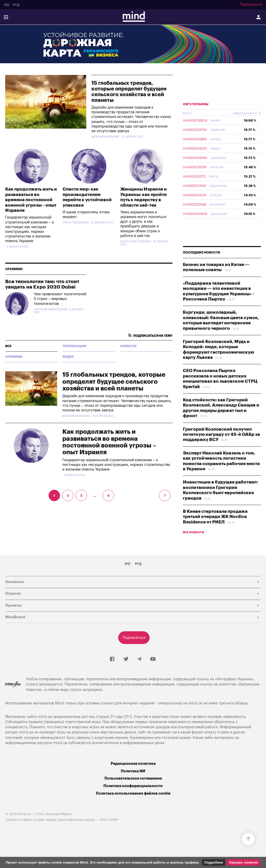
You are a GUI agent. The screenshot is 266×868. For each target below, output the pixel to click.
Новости (128, 346)
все (8, 346)
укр (7, 5)
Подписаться (251, 5)
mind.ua (195, 703)
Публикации (75, 346)
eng (16, 5)
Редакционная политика (133, 764)
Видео (68, 357)
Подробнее (214, 862)
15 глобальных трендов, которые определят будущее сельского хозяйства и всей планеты (129, 92)
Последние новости (202, 253)
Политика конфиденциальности (133, 786)
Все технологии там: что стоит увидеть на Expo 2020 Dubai (42, 284)
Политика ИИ (133, 771)
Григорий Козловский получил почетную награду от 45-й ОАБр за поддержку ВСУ (221, 435)
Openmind (14, 269)
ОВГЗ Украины (196, 104)
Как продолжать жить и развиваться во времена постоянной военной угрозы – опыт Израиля (31, 200)
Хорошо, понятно (243, 862)
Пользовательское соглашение (133, 778)
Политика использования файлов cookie (133, 793)
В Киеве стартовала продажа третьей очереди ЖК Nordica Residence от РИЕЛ (215, 517)
